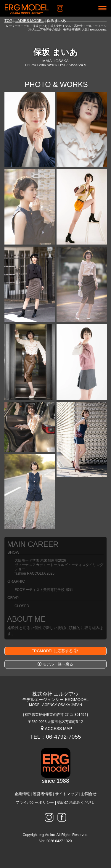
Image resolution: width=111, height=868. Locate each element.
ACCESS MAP (56, 729)
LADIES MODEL (30, 21)
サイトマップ (67, 794)
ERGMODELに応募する (54, 651)
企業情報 (22, 794)
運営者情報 (42, 794)
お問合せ (89, 794)
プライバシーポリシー (35, 803)
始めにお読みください (76, 803)
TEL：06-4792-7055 (55, 737)
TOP (8, 21)
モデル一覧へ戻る (55, 664)
